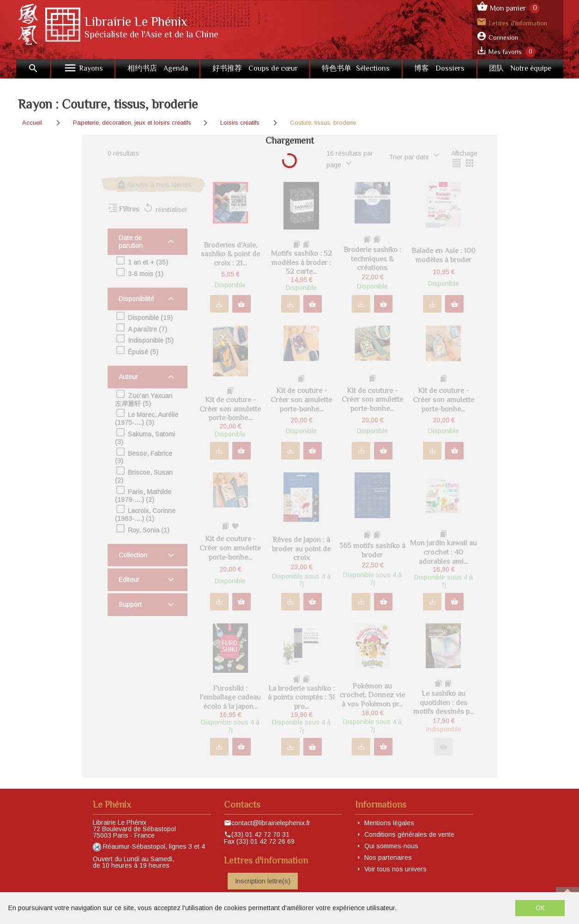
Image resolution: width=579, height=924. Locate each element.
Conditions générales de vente (409, 834)
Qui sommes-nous (391, 846)
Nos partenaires (388, 858)
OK (540, 908)
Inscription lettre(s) (263, 881)
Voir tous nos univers (395, 869)
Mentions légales (389, 823)
